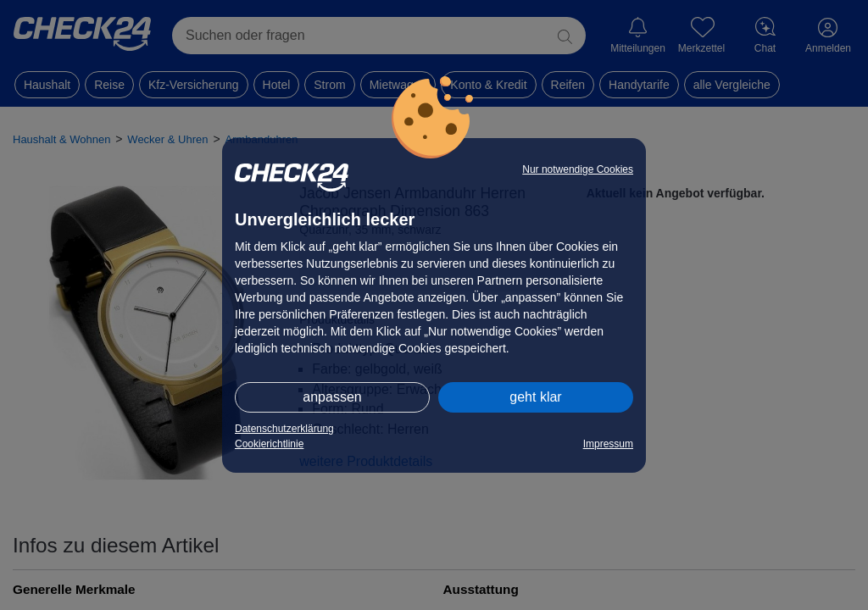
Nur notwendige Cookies (578, 169)
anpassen (332, 397)
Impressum (608, 444)
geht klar (535, 397)
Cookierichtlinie (269, 444)
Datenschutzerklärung (284, 429)
